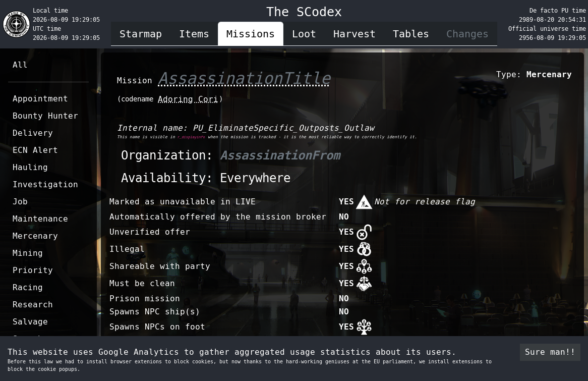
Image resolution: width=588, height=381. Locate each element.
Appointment (40, 99)
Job (20, 202)
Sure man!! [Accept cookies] (550, 352)
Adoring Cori (188, 99)
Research (33, 305)
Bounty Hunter (45, 116)
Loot (304, 34)
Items (194, 34)
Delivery (33, 133)
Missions (251, 34)
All (20, 65)
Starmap (141, 34)
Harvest (355, 34)
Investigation (45, 184)
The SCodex (304, 12)
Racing (28, 287)
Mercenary (35, 236)
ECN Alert (35, 150)
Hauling (30, 167)
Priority (33, 270)
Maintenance (40, 219)
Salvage (30, 322)
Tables (411, 34)
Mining (28, 253)
